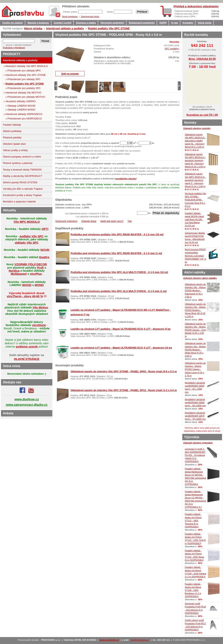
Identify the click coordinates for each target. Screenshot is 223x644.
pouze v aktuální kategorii (19, 45)
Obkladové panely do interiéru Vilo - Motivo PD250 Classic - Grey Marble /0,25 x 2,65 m (196, 330)
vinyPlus (36, 274)
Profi (40, 268)
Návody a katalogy (38, 23)
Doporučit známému (66, 221)
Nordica (14, 271)
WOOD (27, 285)
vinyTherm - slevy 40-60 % (25, 296)
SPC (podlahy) (172, 49)
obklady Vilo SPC (27, 243)
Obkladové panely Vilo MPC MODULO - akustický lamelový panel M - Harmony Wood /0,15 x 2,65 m (195, 161)
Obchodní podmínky (112, 23)
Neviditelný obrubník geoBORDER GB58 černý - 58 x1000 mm (195, 402)
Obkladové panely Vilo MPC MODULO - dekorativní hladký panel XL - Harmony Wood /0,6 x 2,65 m (195, 141)
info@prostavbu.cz (140, 640)
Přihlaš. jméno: (71, 12)
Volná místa (205, 23)
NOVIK (45, 250)
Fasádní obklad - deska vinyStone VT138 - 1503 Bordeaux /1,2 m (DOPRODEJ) (193, 590)
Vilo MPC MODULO (27, 222)
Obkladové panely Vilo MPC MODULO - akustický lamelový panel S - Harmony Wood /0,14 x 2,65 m (195, 180)
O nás (175, 23)
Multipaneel (19, 274)
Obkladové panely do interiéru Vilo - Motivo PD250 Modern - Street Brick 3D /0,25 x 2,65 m (195, 310)
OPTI (45, 229)
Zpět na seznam (70, 74)
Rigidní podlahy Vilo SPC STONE (109, 28)
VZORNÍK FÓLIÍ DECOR (31, 264)
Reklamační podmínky (142, 23)
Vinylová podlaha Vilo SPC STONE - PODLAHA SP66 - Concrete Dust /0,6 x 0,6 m (195, 200)
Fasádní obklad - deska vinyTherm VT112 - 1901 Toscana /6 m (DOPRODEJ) (193, 520)
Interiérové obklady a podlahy (65, 28)
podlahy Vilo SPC (32, 236)
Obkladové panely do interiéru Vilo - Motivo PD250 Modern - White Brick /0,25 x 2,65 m (195, 350)
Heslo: (110, 12)
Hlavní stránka (33, 28)
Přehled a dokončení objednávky (196, 6)
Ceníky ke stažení (13, 23)
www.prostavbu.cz (109, 640)
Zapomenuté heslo (90, 16)
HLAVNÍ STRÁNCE (27, 359)
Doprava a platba (86, 23)
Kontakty (188, 23)
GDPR (163, 23)
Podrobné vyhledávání (14, 48)
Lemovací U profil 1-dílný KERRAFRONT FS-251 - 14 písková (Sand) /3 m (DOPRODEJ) (195, 455)
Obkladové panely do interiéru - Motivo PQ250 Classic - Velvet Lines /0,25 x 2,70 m (195, 369)
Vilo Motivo (40, 307)
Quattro (44, 257)
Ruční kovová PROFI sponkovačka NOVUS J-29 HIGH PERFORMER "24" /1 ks (196, 256)
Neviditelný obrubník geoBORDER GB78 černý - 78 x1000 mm (195, 416)
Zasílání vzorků (63, 23)
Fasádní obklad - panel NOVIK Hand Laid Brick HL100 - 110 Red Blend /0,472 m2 (194, 220)
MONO (39, 285)
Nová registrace (70, 16)
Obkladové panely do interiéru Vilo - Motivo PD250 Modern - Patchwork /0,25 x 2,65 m (195, 291)
